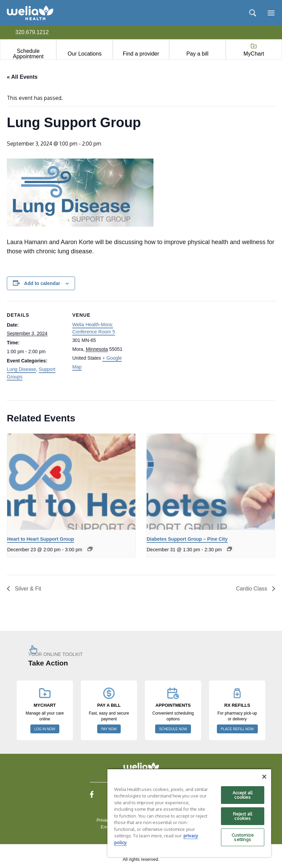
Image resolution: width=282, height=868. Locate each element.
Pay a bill (197, 54)
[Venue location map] (174, 348)
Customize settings (243, 837)
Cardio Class (252, 589)
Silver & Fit (27, 589)
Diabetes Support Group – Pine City (187, 539)
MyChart (254, 54)
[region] (189, 813)
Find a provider (141, 54)
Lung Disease (21, 369)
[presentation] (71, 482)
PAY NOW (109, 729)
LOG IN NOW (45, 729)
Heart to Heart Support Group (41, 539)
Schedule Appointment (28, 54)
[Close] (264, 777)
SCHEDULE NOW (173, 729)
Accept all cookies (243, 795)
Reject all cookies (243, 816)
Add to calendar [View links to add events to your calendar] (42, 283)
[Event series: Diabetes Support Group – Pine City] (229, 549)
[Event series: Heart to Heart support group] (90, 549)
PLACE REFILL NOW (237, 729)
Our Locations (85, 54)
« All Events (22, 77)
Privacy (104, 820)
